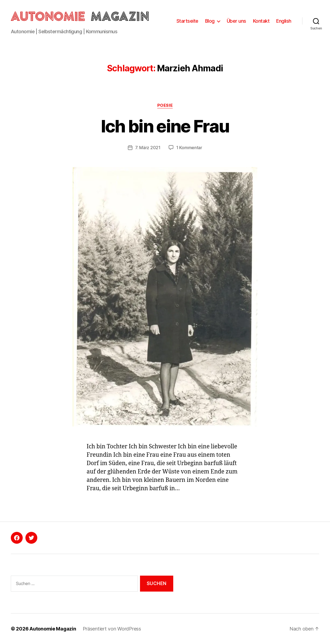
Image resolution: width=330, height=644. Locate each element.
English (284, 21)
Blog (210, 21)
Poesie (165, 105)
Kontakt (261, 21)
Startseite (187, 21)
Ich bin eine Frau (165, 126)
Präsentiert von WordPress (112, 629)
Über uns (236, 21)
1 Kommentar (189, 148)
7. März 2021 (148, 148)
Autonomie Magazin (53, 629)
